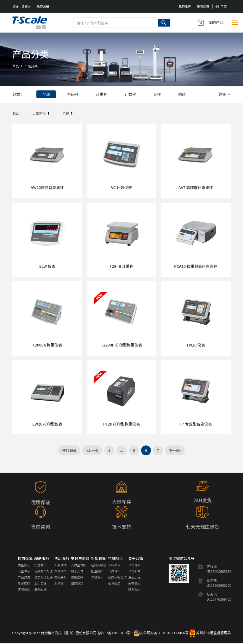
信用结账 (77, 578)
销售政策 (203, 6)
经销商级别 (99, 566)
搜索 (164, 22)
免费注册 (43, 6)
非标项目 (114, 566)
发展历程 (134, 578)
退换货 (59, 584)
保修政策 (61, 572)
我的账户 (185, 6)
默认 (16, 113)
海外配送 (40, 590)
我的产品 (211, 22)
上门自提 (40, 584)
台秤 (159, 94)
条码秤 (74, 94)
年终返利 (97, 578)
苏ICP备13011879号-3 (116, 633)
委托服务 (114, 584)
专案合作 (114, 572)
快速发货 (40, 566)
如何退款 (77, 584)
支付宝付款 (78, 566)
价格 (66, 113)
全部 (46, 94)
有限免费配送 (43, 572)
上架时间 (39, 113)
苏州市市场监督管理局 (210, 633)
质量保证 (24, 566)
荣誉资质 (134, 584)
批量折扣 (97, 572)
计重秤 (102, 94)
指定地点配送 (43, 578)
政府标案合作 (117, 578)
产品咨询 (24, 578)
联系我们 (134, 590)
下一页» (175, 451)
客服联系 (24, 590)
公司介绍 (134, 566)
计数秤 (131, 94)
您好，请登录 (22, 6)
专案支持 (24, 584)
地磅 (184, 94)
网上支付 (77, 572)
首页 (16, 66)
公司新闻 (134, 572)
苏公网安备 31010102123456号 (161, 633)
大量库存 (24, 572)
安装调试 (61, 566)
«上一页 (92, 451)
